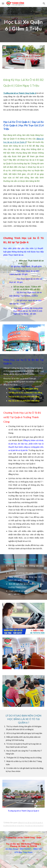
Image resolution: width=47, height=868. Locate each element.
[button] (3, 3)
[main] (24, 25)
